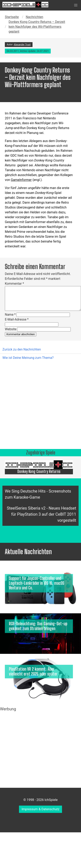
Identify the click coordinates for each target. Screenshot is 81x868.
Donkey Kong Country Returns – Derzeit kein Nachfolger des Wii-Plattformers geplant (37, 27)
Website (11, 329)
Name (10, 315)
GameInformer (21, 180)
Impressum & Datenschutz (41, 809)
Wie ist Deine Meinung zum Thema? (28, 358)
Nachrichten (34, 17)
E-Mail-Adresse (17, 319)
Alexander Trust (22, 45)
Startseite (12, 17)
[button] (76, 5)
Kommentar (14, 284)
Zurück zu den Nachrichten (22, 349)
